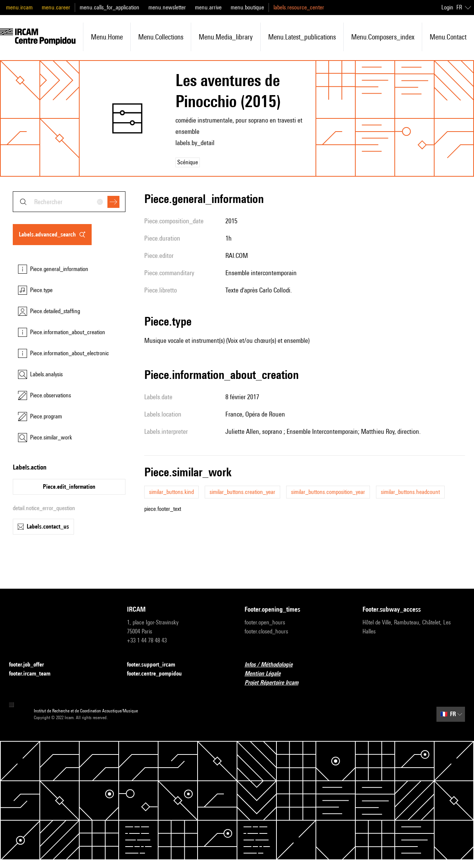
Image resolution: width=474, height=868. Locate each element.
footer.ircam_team (34, 674)
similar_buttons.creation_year (242, 492)
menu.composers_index (383, 37)
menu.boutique (247, 7)
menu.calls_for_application (109, 7)
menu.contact (448, 37)
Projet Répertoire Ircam (276, 683)
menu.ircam (19, 7)
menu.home (107, 37)
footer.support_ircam (155, 665)
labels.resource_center (299, 7)
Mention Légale (267, 674)
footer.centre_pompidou (159, 674)
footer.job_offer (31, 665)
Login (447, 7)
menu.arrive (208, 7)
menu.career (56, 7)
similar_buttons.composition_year (328, 492)
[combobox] (69, 202)
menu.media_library (226, 37)
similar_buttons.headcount (410, 492)
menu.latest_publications (302, 37)
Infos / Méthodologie (273, 665)
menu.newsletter (167, 7)
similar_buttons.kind (171, 492)
